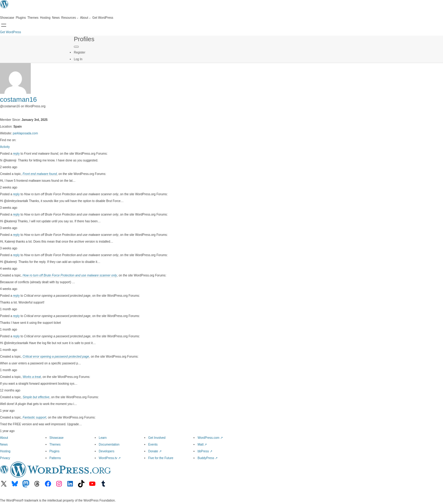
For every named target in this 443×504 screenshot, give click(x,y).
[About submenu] (85, 18)
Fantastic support (34, 417)
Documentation (109, 444)
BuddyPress (208, 458)
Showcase (57, 438)
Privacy (5, 458)
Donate (155, 451)
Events (153, 444)
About (4, 438)
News (4, 444)
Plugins (55, 451)
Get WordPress (10, 32)
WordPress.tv (110, 458)
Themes (55, 444)
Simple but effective (36, 397)
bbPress (205, 451)
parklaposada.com (26, 133)
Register (80, 52)
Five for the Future (161, 458)
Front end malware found (40, 174)
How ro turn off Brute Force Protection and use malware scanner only (70, 275)
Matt (202, 444)
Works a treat (32, 377)
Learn (103, 438)
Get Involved (157, 438)
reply (16, 154)
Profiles (84, 39)
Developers (107, 451)
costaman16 (18, 99)
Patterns (55, 458)
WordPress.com (210, 438)
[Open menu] (4, 25)
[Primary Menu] (76, 47)
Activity (5, 147)
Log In (78, 59)
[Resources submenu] (70, 18)
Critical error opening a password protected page (56, 357)
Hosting (5, 451)
